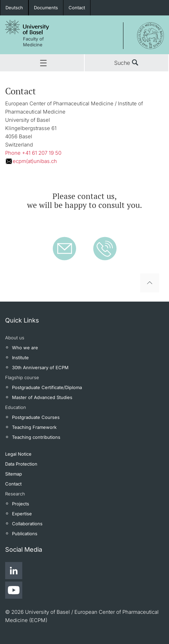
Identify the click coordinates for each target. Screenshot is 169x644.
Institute (20, 358)
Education (16, 407)
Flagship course (22, 377)
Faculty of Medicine (33, 42)
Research (15, 494)
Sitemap (14, 474)
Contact (77, 8)
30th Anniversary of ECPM (40, 367)
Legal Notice (18, 454)
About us (15, 338)
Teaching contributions (36, 437)
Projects (21, 504)
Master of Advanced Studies (42, 397)
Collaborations (27, 524)
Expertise (22, 514)
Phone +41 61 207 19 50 (33, 153)
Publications (25, 534)
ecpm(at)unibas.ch (35, 161)
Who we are (25, 348)
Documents (46, 8)
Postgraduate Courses (36, 417)
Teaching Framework (34, 427)
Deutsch (14, 8)
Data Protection (21, 464)
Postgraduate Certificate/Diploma (47, 387)
